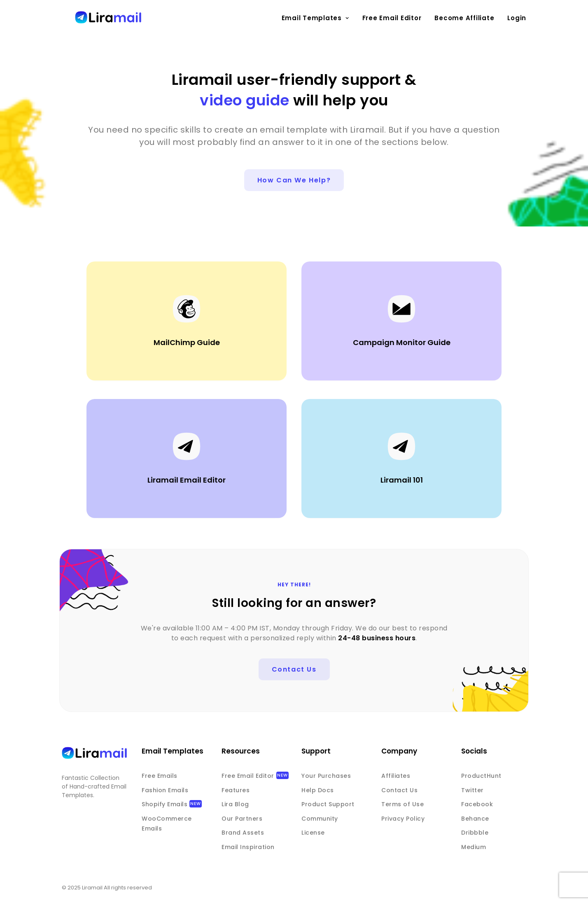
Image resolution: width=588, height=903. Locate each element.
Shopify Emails (164, 804)
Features (236, 790)
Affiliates (396, 776)
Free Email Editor (392, 18)
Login (517, 18)
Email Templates (315, 18)
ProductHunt (481, 776)
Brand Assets (243, 833)
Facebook (477, 804)
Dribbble (475, 833)
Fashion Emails (165, 790)
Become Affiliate (464, 18)
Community (320, 819)
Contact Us (399, 790)
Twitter (472, 790)
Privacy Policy (403, 819)
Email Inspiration (248, 847)
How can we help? (294, 180)
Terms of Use (402, 804)
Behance (475, 819)
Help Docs (318, 790)
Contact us (294, 669)
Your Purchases (326, 776)
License (313, 833)
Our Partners (242, 819)
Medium (474, 847)
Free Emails (160, 776)
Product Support (328, 804)
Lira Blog (235, 804)
